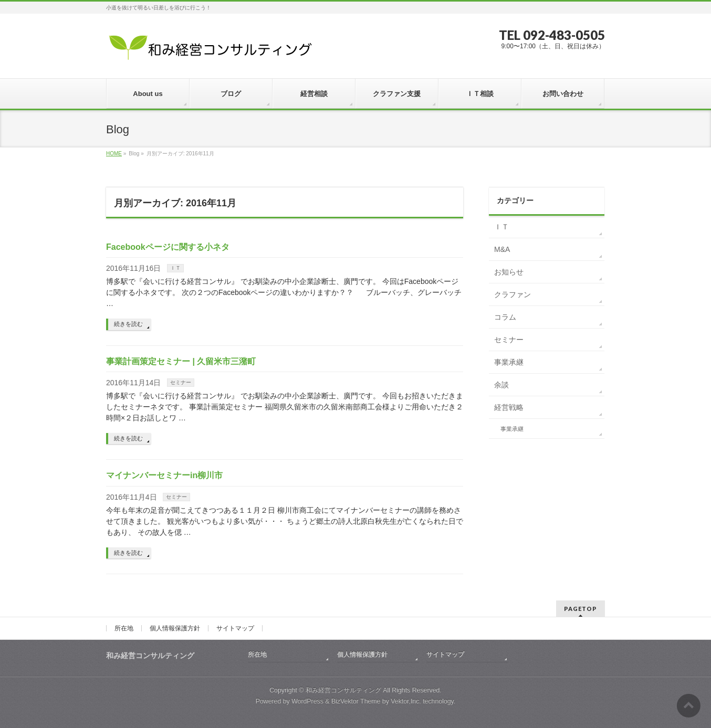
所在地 (124, 628)
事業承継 (509, 362)
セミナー (181, 382)
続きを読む (128, 324)
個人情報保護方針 (175, 628)
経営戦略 (509, 407)
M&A (502, 249)
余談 (501, 385)
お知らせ (509, 272)
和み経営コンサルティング (343, 690)
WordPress (307, 701)
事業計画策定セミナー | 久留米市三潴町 (181, 361)
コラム (505, 317)
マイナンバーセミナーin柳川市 (164, 475)
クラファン (513, 294)
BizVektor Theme (356, 701)
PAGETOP (581, 609)
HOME (114, 154)
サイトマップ (235, 628)
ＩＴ (175, 268)
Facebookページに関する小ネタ (168, 247)
